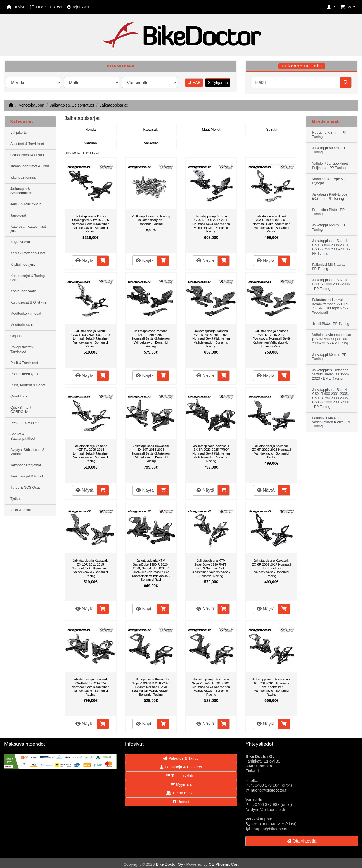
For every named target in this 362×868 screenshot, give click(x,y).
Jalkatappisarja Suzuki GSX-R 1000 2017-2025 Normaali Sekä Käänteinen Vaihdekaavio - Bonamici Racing (211, 224)
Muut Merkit (211, 130)
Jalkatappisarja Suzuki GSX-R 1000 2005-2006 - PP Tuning (331, 284)
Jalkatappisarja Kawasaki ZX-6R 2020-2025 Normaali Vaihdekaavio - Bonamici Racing (272, 452)
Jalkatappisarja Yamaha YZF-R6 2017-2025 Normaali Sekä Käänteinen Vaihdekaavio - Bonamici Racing (151, 338)
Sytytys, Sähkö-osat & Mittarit (28, 452)
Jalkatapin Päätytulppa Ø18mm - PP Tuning (330, 197)
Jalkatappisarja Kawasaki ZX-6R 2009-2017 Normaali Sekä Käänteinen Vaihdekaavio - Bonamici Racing (272, 568)
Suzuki (271, 130)
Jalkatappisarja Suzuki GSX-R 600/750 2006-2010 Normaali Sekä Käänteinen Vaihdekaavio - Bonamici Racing (90, 338)
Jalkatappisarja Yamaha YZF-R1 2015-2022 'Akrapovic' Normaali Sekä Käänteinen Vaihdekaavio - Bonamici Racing (272, 338)
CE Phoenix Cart (223, 864)
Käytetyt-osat (21, 242)
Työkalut (17, 499)
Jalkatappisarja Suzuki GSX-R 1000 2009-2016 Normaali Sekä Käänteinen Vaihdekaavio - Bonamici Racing (272, 224)
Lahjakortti (18, 133)
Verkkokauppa (31, 105)
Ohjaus (16, 336)
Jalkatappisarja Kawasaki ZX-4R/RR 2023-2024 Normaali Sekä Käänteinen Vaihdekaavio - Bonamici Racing (90, 687)
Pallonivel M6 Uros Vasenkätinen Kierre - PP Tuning (332, 422)
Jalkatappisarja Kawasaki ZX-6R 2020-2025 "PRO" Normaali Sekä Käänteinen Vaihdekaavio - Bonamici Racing (211, 453)
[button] (331, 7)
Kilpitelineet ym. (23, 265)
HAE (194, 83)
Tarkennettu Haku (302, 66)
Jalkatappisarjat (114, 105)
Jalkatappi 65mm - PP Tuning (329, 227)
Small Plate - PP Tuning (331, 324)
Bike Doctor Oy (170, 864)
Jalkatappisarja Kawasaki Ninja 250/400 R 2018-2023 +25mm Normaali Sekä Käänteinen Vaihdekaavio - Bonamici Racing (151, 687)
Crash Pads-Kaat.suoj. (28, 155)
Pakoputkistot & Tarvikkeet (23, 349)
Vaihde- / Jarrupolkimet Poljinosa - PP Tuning (330, 166)
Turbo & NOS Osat (25, 488)
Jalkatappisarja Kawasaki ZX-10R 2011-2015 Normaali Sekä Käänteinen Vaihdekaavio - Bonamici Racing (90, 568)
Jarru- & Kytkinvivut (25, 204)
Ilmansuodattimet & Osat (30, 166)
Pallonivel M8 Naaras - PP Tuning (330, 267)
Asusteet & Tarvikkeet (27, 144)
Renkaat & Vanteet (25, 423)
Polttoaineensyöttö (25, 374)
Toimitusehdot (181, 776)
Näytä (84, 261)
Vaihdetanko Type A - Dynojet (328, 181)
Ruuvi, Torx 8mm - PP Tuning (329, 135)
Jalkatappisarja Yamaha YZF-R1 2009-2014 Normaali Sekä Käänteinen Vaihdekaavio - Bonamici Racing (90, 453)
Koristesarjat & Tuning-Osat (28, 278)
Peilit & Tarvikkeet (24, 363)
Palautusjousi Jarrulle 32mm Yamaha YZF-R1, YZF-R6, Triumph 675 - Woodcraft (331, 306)
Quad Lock (19, 396)
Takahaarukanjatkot (26, 465)
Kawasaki (151, 130)
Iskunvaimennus (23, 178)
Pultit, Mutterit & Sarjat (28, 385)
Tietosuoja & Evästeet (181, 767)
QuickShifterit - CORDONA (22, 410)
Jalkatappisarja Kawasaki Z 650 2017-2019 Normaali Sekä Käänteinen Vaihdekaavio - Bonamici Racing (272, 687)
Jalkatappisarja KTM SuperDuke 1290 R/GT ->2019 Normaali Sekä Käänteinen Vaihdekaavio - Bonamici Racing (211, 568)
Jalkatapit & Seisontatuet (72, 105)
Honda (90, 130)
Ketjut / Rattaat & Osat (28, 253)
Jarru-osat (18, 215)
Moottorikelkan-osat (26, 314)
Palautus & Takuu (181, 758)
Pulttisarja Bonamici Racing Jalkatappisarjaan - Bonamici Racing (151, 220)
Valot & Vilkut (21, 510)
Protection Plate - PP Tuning (328, 212)
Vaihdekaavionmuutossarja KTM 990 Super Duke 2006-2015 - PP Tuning (332, 339)
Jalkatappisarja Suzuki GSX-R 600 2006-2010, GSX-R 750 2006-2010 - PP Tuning (331, 247)
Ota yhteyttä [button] (302, 841)
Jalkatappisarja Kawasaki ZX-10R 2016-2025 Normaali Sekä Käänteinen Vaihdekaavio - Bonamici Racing (151, 453)
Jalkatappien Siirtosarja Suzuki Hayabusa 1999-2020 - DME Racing (331, 374)
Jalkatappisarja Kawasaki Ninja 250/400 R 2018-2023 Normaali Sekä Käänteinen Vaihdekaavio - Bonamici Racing (211, 687)
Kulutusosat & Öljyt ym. (29, 302)
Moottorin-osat (22, 325)
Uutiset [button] (181, 802)
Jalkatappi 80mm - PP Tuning (329, 150)
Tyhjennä (218, 83)
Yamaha (91, 143)
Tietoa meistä (181, 793)
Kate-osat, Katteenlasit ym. (28, 229)
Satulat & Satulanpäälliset (23, 436)
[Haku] (296, 83)
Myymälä (181, 784)
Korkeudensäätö (23, 291)
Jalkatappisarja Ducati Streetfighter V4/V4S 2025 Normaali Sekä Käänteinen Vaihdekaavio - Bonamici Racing (90, 224)
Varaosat (151, 143)
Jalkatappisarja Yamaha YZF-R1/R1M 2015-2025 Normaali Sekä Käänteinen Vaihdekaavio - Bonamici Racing (211, 338)
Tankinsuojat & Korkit (27, 476)
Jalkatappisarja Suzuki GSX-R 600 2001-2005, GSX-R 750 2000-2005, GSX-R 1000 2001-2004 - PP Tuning (331, 398)
